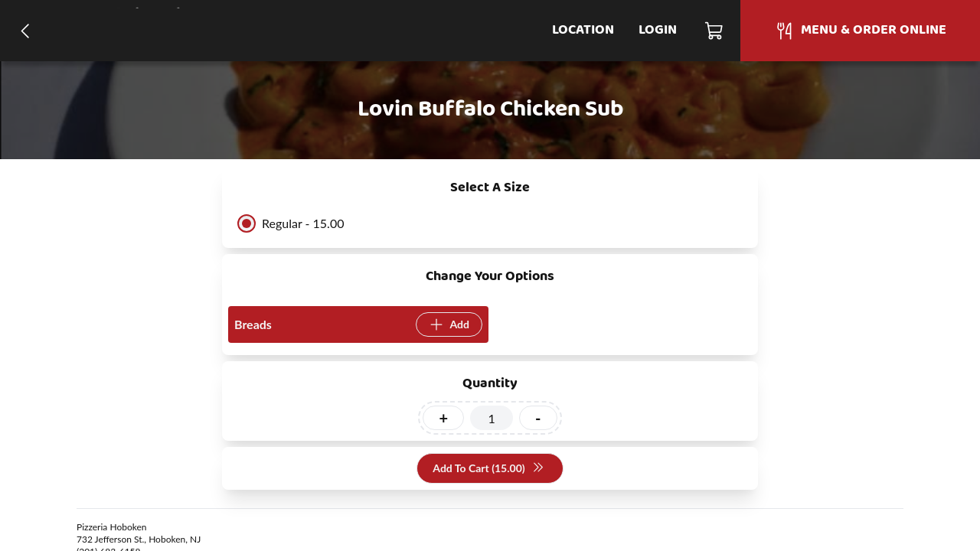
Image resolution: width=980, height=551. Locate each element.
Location (583, 30)
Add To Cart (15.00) (488, 469)
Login (658, 30)
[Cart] (715, 31)
